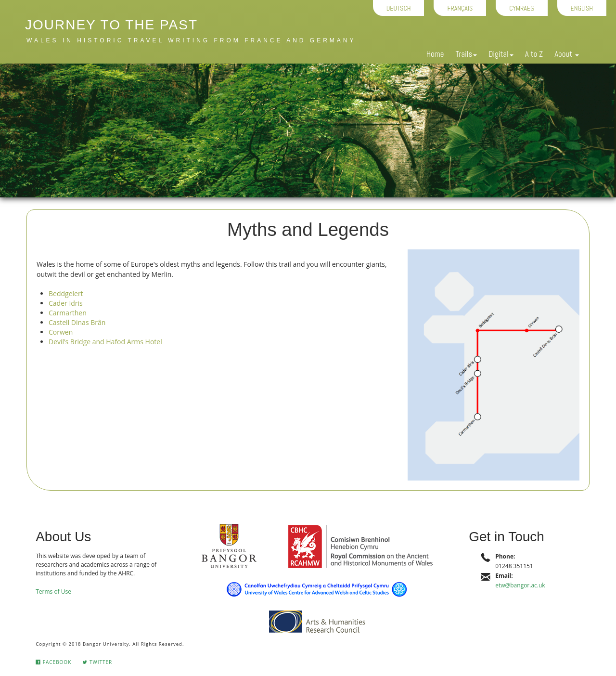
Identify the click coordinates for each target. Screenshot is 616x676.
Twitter (97, 662)
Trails (466, 54)
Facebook (53, 662)
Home (435, 54)
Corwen (61, 332)
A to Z (534, 54)
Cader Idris (66, 303)
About (567, 54)
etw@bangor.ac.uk (520, 585)
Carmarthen (68, 313)
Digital (501, 54)
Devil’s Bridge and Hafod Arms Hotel (105, 342)
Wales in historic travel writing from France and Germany (191, 40)
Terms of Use (53, 591)
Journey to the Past (111, 25)
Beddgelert (66, 293)
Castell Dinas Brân (77, 322)
